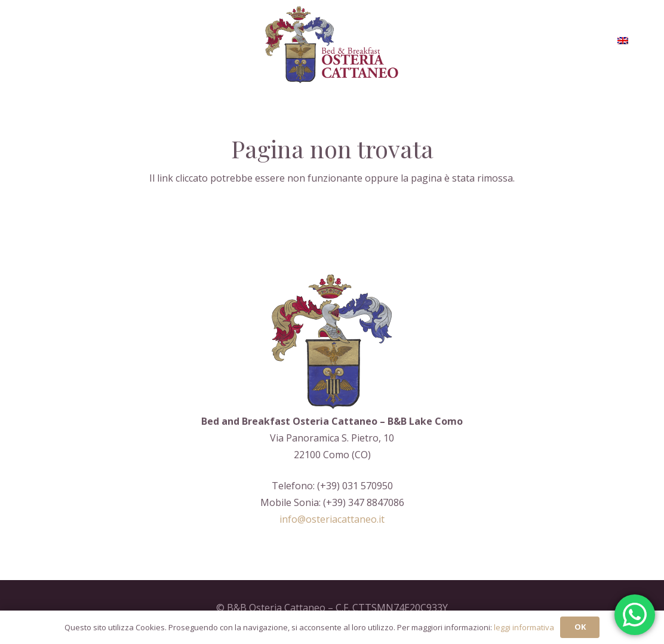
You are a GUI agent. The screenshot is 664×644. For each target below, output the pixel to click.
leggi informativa (524, 627)
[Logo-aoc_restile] (332, 45)
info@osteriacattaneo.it (332, 519)
